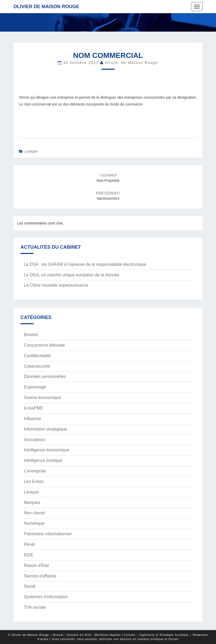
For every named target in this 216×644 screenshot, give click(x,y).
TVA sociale (35, 607)
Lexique (31, 151)
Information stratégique (45, 429)
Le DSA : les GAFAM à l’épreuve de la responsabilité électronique (85, 264)
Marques (32, 503)
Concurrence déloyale (44, 345)
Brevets (31, 335)
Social (30, 586)
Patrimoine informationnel (48, 534)
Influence (32, 419)
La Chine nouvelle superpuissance (56, 285)
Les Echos (34, 481)
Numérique (34, 523)
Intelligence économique (47, 450)
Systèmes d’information (46, 597)
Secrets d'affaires (40, 576)
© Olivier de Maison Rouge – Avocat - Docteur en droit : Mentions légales (64, 635)
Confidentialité (37, 356)
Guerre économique (42, 398)
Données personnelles (45, 376)
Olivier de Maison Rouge (46, 7)
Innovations (35, 440)
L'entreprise (35, 471)
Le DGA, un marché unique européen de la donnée (72, 275)
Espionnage (35, 387)
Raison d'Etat (36, 565)
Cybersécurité (37, 366)
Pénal (29, 544)
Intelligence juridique (43, 460)
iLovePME (34, 408)
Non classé (34, 513)
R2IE (29, 555)
